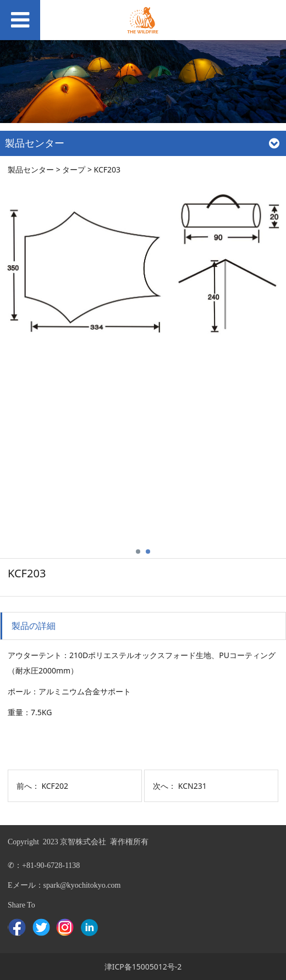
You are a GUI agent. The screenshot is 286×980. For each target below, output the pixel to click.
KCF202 (55, 786)
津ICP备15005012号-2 (143, 967)
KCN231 (193, 786)
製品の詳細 (34, 626)
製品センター (31, 169)
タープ (74, 169)
